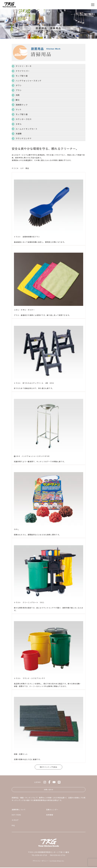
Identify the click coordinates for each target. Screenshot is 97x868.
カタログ (15, 821)
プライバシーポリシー (40, 861)
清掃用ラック (22, 105)
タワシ (19, 85)
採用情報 (50, 815)
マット (19, 109)
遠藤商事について (19, 810)
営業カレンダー (52, 810)
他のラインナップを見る (49, 767)
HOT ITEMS (16, 815)
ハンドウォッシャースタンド (29, 81)
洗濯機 (19, 134)
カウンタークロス (24, 119)
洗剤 (18, 95)
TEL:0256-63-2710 (39, 856)
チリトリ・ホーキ (24, 66)
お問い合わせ (49, 790)
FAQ (13, 826)
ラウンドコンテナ (24, 138)
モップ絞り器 (22, 76)
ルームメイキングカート (27, 129)
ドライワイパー (23, 71)
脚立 (18, 100)
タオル (19, 124)
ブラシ (19, 90)
